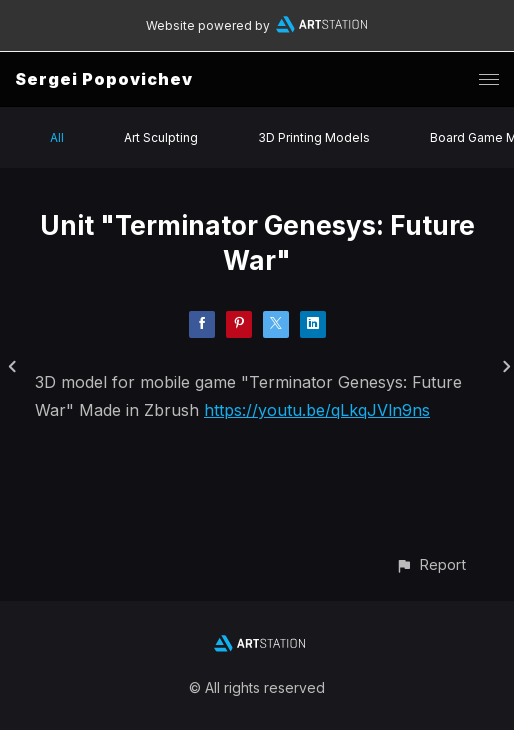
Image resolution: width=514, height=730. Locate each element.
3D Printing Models (314, 137)
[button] (430, 564)
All (57, 137)
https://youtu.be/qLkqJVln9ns (317, 410)
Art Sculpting (161, 137)
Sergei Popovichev (104, 79)
